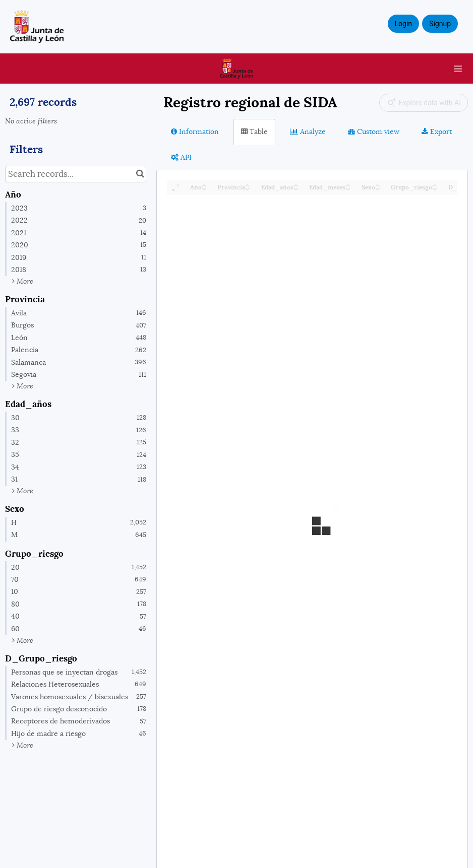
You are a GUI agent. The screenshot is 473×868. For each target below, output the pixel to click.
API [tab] (181, 157)
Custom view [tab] (374, 131)
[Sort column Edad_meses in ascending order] (348, 185)
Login (404, 24)
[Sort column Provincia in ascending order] (248, 185)
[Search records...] (76, 174)
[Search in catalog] (140, 174)
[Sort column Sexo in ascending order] (378, 185)
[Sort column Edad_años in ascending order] (296, 185)
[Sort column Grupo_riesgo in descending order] (435, 188)
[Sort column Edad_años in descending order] (296, 188)
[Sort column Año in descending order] (204, 188)
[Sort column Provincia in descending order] (248, 188)
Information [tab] (195, 131)
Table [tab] (254, 131)
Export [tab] (437, 131)
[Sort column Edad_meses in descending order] (348, 188)
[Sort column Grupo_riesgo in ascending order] (435, 185)
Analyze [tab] (308, 131)
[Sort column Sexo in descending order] (378, 188)
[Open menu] (458, 69)
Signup (440, 24)
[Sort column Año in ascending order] (204, 185)
